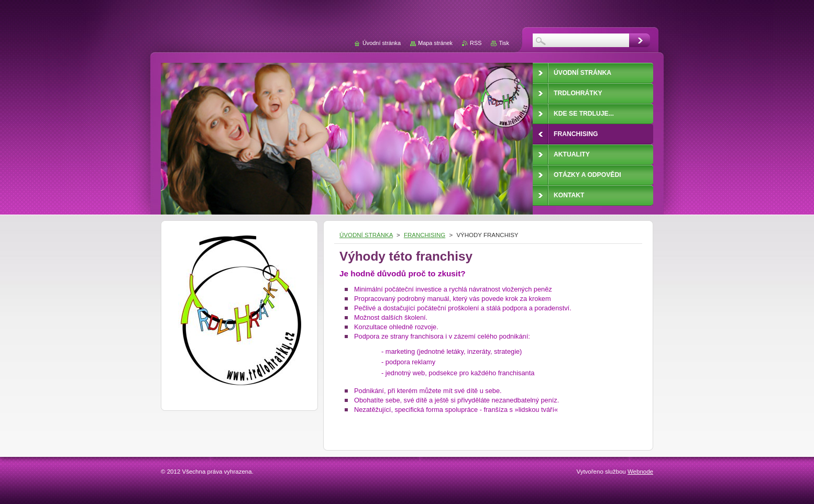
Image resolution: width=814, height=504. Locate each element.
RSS (476, 43)
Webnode (640, 472)
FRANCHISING (425, 235)
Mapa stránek (435, 43)
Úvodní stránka (382, 43)
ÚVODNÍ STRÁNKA (366, 235)
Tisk (504, 43)
